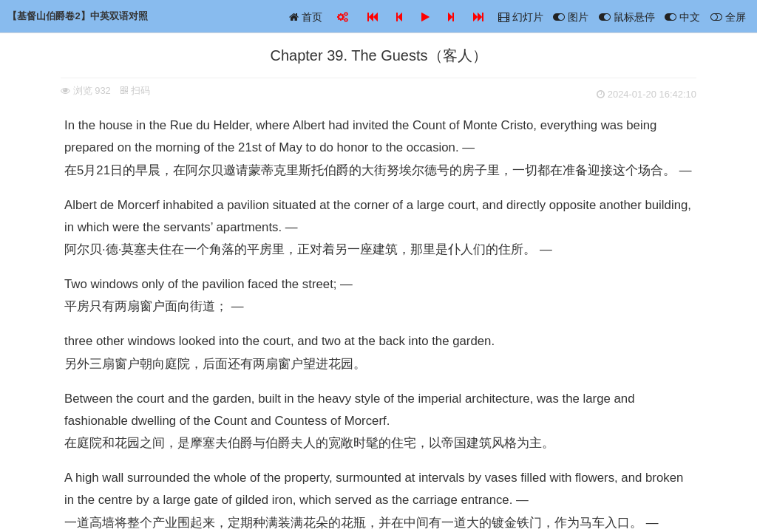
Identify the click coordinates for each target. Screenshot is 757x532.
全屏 (728, 17)
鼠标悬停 (627, 17)
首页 (306, 17)
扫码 (135, 91)
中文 (682, 17)
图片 (571, 17)
